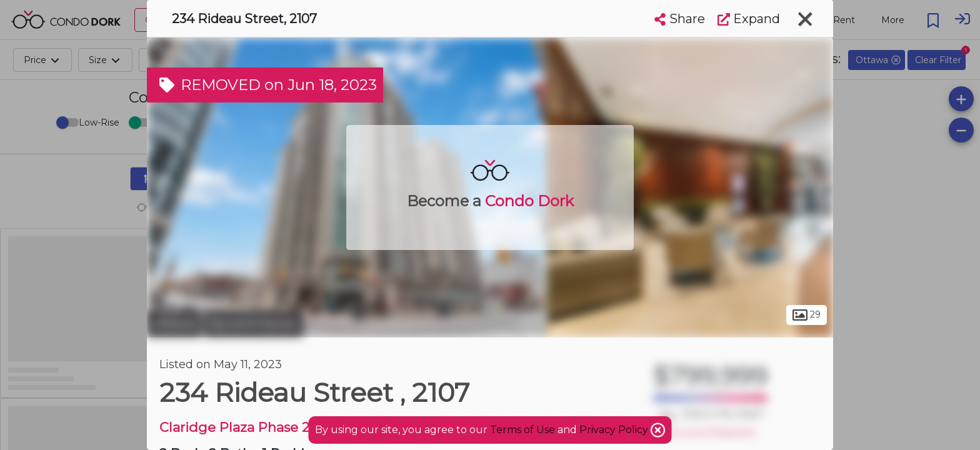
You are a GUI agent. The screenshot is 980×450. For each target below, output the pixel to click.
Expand (749, 19)
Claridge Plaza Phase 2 (234, 427)
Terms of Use (522, 430)
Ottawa (174, 324)
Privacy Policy (615, 430)
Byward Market (254, 324)
